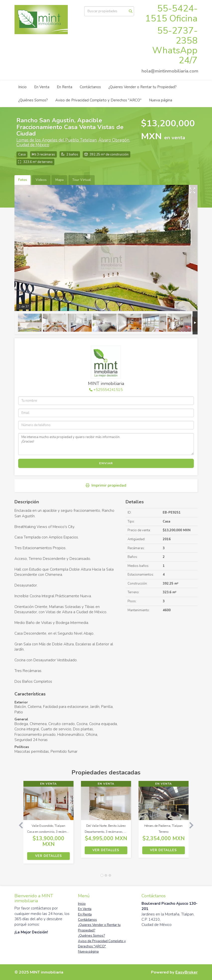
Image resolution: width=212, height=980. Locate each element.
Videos (41, 180)
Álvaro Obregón (114, 140)
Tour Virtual (82, 180)
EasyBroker (186, 972)
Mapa (59, 180)
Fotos (23, 180)
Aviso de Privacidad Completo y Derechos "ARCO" (98, 100)
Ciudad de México (33, 145)
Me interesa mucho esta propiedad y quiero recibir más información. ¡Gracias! (106, 444)
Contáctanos (90, 87)
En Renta (65, 87)
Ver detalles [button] (49, 856)
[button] (19, 825)
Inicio (22, 87)
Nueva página (161, 100)
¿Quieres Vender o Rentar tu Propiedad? (142, 87)
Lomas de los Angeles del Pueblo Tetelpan (57, 140)
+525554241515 (108, 390)
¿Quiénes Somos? (33, 100)
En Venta (42, 87)
